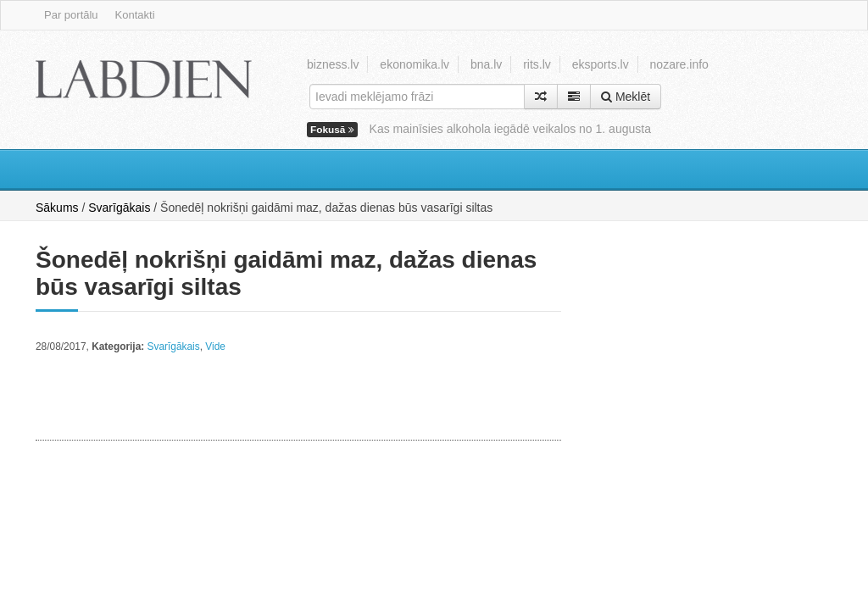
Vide (215, 347)
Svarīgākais (119, 208)
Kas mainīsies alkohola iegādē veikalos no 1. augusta (510, 129)
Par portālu (71, 15)
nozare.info (679, 64)
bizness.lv (333, 64)
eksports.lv (601, 64)
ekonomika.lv (415, 64)
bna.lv (486, 64)
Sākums (57, 208)
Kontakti (135, 15)
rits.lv (537, 64)
